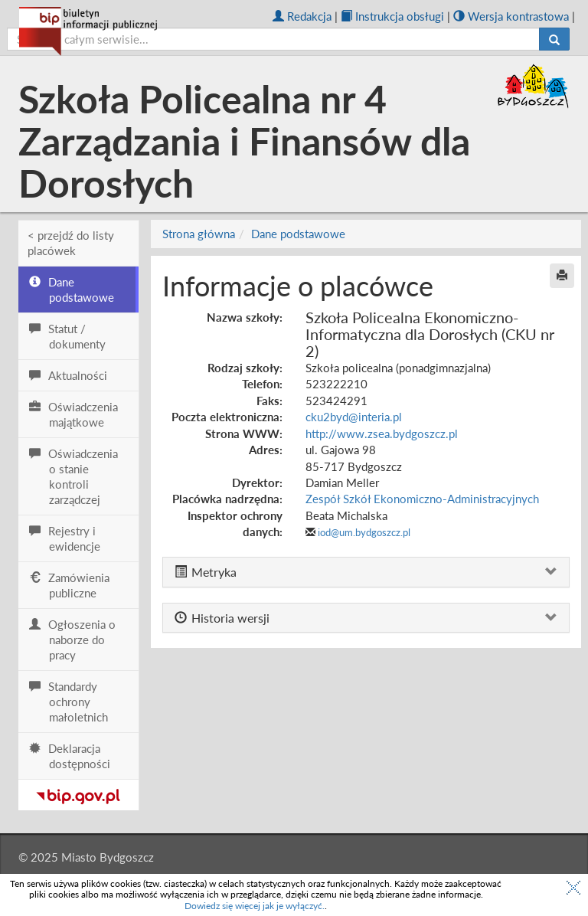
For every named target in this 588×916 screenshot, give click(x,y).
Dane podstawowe (298, 234)
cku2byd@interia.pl (354, 417)
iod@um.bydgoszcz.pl (364, 532)
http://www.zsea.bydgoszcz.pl (382, 433)
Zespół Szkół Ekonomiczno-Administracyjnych (422, 499)
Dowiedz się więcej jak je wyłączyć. (255, 906)
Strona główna (199, 234)
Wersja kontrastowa (511, 16)
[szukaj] (273, 39)
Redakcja (302, 16)
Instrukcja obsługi (392, 16)
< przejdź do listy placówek (71, 243)
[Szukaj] (554, 39)
